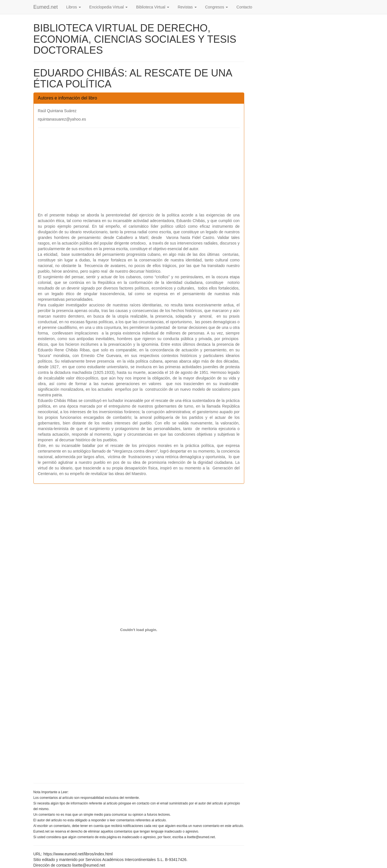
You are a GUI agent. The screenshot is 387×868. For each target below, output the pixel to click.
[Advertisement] (139, 173)
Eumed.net (46, 7)
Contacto (244, 7)
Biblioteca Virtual (153, 7)
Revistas (187, 7)
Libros (74, 7)
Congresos (217, 7)
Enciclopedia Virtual (109, 7)
